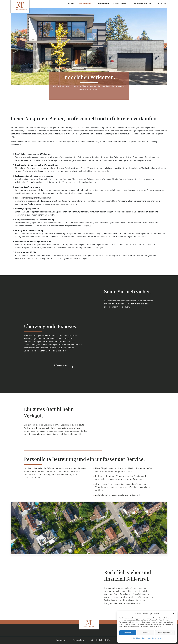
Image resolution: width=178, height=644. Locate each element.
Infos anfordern (61, 365)
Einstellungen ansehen (165, 633)
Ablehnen (146, 633)
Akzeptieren (128, 633)
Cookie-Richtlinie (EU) (101, 640)
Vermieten (103, 4)
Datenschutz (79, 640)
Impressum (160, 638)
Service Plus (120, 4)
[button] (173, 614)
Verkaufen (85, 4)
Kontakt (163, 4)
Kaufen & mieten (142, 4)
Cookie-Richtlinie (136, 638)
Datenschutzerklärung (149, 638)
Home (71, 4)
